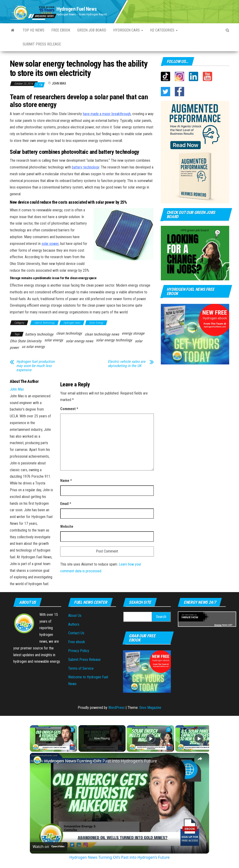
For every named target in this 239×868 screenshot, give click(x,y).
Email (66, 504)
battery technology (86, 167)
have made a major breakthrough (107, 114)
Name (66, 481)
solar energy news (79, 341)
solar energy (54, 340)
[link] (37, 760)
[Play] (151, 738)
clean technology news (102, 334)
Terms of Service (81, 668)
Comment (69, 409)
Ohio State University (26, 341)
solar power (50, 244)
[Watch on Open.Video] (49, 847)
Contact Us (76, 633)
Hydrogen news (72, 323)
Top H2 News (33, 30)
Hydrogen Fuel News (77, 9)
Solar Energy (96, 323)
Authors (74, 624)
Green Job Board (92, 30)
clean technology (69, 333)
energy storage (133, 333)
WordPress (116, 708)
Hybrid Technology (44, 323)
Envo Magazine (150, 708)
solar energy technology (114, 340)
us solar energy (33, 347)
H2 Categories (164, 30)
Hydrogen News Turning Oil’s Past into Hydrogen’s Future (101, 761)
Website (67, 527)
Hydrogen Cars (128, 30)
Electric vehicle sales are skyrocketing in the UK (127, 364)
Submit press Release (42, 44)
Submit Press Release (84, 660)
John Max (59, 83)
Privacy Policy (79, 651)
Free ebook (61, 30)
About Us (75, 616)
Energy (218, 625)
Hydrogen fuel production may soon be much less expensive (35, 366)
